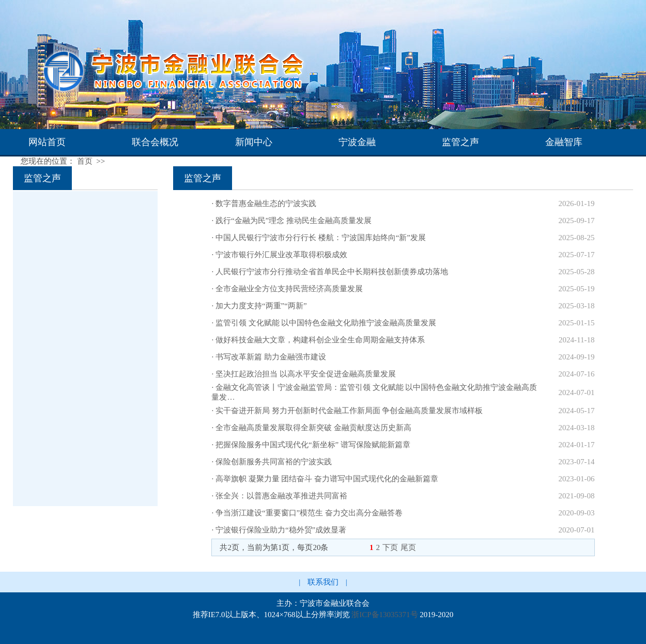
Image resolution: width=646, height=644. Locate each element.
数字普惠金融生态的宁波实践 (266, 203)
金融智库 (564, 142)
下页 (390, 547)
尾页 (408, 547)
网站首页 (47, 142)
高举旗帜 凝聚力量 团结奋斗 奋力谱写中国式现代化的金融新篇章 (327, 479)
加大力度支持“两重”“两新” (261, 306)
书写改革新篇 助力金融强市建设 (271, 357)
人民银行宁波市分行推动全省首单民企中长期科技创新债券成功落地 (332, 272)
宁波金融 (357, 142)
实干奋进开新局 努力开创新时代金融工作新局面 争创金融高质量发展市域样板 (349, 411)
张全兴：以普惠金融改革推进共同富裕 (281, 496)
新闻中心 (254, 142)
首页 (85, 161)
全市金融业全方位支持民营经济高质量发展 (289, 289)
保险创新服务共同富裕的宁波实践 (274, 462)
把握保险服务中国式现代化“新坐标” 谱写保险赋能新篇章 (313, 445)
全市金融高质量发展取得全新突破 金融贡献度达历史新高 (313, 428)
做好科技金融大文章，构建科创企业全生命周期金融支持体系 (320, 340)
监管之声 (460, 142)
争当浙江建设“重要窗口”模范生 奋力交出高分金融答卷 (309, 513)
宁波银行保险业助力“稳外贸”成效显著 (281, 530)
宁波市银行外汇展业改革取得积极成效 (281, 255)
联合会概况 (155, 142)
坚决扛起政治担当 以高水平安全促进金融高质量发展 (306, 374)
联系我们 (323, 582)
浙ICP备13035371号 (384, 615)
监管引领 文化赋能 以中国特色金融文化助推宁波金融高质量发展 (326, 323)
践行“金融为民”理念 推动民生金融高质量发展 (294, 221)
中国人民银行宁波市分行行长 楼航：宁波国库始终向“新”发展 (321, 238)
